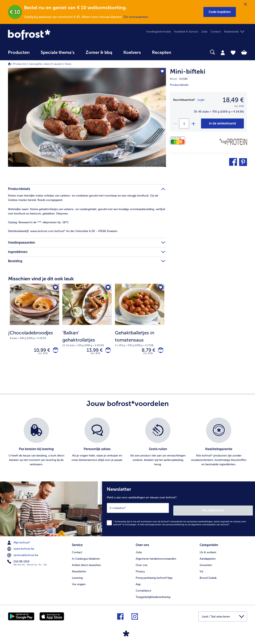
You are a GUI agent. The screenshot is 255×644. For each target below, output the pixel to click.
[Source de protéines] (233, 142)
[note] (34, 335)
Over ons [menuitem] (142, 563)
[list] (127, 444)
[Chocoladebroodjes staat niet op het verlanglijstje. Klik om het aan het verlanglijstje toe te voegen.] (55, 288)
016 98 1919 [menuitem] (19, 561)
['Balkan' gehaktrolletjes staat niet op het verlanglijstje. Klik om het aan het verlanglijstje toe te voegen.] (107, 288)
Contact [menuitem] (216, 32)
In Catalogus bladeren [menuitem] (86, 557)
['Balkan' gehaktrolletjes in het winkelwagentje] (107, 351)
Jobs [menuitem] (204, 32)
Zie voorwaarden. (136, 17)
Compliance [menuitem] (143, 589)
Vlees (68, 64)
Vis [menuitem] (201, 569)
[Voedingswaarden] (179, 141)
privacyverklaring (175, 524)
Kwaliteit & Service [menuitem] (186, 32)
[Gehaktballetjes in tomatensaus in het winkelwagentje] (159, 351)
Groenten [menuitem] (206, 563)
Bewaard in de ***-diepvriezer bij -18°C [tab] (38, 222)
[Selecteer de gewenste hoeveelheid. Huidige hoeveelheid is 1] (184, 123)
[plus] (193, 123)
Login (201, 100)
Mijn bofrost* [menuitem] (19, 542)
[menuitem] (19, 54)
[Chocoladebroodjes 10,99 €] (34, 327)
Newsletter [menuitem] (79, 569)
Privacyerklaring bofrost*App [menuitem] (154, 576)
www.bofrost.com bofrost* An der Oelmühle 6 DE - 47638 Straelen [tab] (63, 231)
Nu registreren (237, 510)
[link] (44, 35)
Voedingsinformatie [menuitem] (158, 32)
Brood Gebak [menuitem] (208, 576)
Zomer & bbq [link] (99, 52)
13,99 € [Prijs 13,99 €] (92, 351)
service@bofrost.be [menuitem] (23, 555)
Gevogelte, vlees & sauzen (46, 64)
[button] (220, 12)
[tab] (223, 52)
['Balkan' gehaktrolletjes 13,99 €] (87, 327)
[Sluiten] (245, 4)
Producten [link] (19, 52)
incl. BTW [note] (43, 355)
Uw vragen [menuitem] (79, 582)
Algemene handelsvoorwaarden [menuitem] (156, 557)
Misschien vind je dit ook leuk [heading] (41, 279)
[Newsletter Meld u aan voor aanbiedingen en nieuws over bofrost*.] (178, 509)
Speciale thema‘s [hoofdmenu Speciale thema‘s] (58, 52)
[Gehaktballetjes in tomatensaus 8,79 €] (140, 327)
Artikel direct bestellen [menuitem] (86, 563)
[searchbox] (185, 52)
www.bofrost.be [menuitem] (21, 548)
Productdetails (179, 85)
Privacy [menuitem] (140, 569)
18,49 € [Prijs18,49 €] (233, 100)
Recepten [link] (162, 52)
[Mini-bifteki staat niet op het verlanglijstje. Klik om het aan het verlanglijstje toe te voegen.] (161, 72)
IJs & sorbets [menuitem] (208, 550)
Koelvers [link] (132, 52)
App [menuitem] (138, 582)
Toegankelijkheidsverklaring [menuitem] (153, 595)
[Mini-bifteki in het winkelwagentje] (222, 123)
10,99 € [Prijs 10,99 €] (40, 351)
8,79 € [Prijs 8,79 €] (146, 351)
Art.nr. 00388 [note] (179, 79)
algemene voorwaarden (204, 524)
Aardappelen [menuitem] (208, 557)
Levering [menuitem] (77, 576)
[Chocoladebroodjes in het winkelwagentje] (54, 351)
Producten (20, 64)
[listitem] (36, 444)
